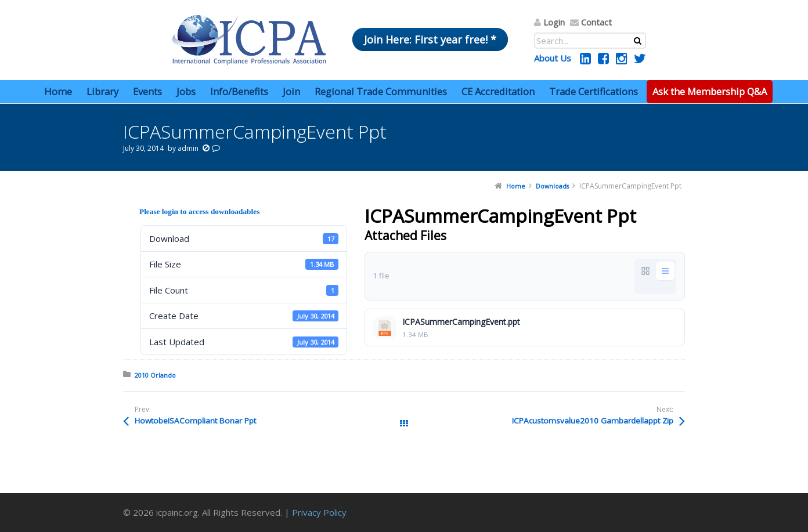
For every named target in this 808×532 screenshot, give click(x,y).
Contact (596, 22)
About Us (553, 58)
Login (554, 22)
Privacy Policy (319, 512)
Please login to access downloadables (199, 211)
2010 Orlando (155, 375)
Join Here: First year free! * (430, 39)
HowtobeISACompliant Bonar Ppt (195, 421)
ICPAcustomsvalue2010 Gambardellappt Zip (593, 421)
